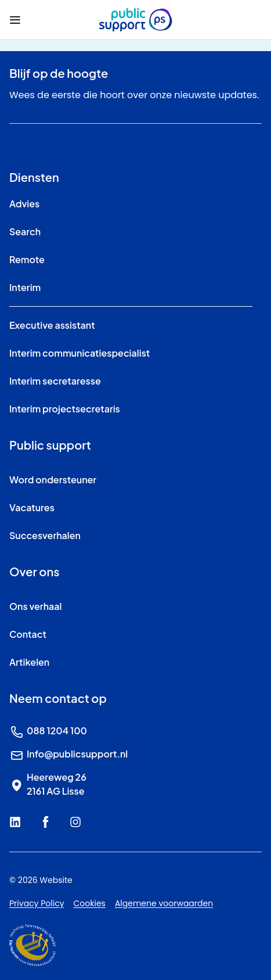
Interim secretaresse (55, 381)
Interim (25, 287)
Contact (28, 634)
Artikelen (29, 662)
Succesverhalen (45, 535)
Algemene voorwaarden (164, 903)
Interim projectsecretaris (65, 409)
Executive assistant (52, 325)
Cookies (90, 903)
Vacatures (32, 507)
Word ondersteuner (53, 480)
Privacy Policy (37, 903)
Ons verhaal (35, 606)
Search (25, 231)
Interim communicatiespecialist (80, 353)
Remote (27, 259)
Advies (24, 204)
